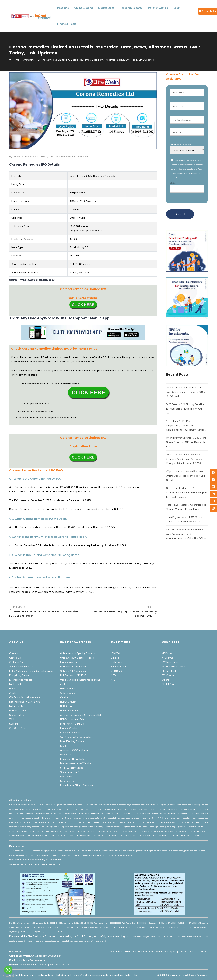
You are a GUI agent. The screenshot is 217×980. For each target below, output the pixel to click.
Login (177, 8)
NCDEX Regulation (70, 710)
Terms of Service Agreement (87, 975)
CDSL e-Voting (68, 693)
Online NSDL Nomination (73, 666)
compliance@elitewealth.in (32, 960)
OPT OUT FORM (17, 728)
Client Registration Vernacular (76, 737)
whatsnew (83, 157)
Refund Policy (66, 975)
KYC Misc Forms (170, 662)
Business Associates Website (76, 763)
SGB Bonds (117, 671)
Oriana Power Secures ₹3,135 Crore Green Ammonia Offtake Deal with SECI (186, 442)
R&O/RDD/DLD (192, 951)
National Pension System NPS (25, 702)
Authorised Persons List (22, 666)
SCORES (126, 951)
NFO (113, 680)
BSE (140, 951)
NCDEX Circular (68, 702)
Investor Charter (69, 728)
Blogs (12, 688)
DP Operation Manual (21, 680)
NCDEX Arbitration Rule (72, 719)
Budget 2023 (67, 755)
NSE (134, 951)
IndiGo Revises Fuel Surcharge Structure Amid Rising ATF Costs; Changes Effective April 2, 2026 (185, 459)
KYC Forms (167, 658)
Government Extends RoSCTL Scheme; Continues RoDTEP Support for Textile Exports (187, 492)
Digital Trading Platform (72, 741)
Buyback (116, 658)
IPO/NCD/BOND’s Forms (174, 666)
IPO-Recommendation (63, 157)
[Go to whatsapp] (8, 970)
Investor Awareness (71, 662)
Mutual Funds (16, 706)
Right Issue (117, 662)
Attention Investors (109, 975)
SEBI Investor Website (160, 951)
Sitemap (24, 975)
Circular (64, 697)
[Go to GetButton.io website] (8, 977)
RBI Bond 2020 (119, 666)
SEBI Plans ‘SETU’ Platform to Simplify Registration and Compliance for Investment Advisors (186, 425)
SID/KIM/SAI (168, 684)
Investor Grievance (70, 733)
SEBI (145, 951)
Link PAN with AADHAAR (73, 675)
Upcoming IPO (17, 715)
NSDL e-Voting (68, 688)
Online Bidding (83, 8)
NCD (113, 675)
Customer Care (17, 662)
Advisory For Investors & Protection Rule (81, 715)
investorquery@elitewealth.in (54, 965)
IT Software (168, 675)
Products (63, 8)
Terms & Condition (37, 975)
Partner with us (158, 8)
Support (14, 724)
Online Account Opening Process (77, 653)
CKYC (181, 951)
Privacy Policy (53, 975)
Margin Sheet (169, 671)
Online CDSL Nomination (73, 671)
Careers (14, 653)
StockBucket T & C (70, 772)
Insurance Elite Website (72, 759)
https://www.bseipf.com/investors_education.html (35, 860)
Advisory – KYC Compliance (74, 750)
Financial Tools (67, 24)
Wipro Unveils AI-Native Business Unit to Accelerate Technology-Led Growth (185, 476)
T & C (12, 719)
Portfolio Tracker (18, 710)
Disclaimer (14, 975)
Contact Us (15, 658)
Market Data (106, 8)
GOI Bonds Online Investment (25, 697)
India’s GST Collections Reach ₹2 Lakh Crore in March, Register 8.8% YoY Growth (185, 392)
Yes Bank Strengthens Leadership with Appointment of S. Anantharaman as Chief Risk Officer (186, 534)
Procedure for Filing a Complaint (77, 785)
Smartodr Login (68, 781)
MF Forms (167, 653)
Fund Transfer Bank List (72, 724)
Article (13, 693)
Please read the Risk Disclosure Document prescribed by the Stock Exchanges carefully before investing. (67, 936)
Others (165, 680)
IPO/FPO (115, 653)
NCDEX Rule (66, 706)
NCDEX (204, 951)
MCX (175, 951)
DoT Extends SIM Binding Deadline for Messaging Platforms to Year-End (185, 409)
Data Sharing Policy (128, 975)
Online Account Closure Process (77, 658)
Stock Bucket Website (72, 768)
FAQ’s (63, 746)
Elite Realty (66, 777)
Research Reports (131, 8)
